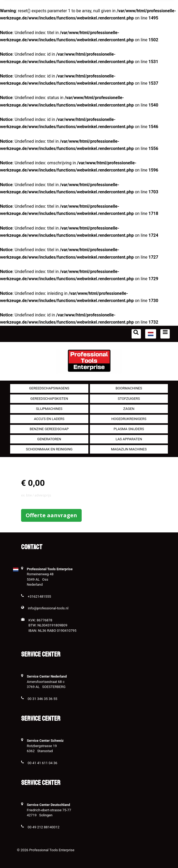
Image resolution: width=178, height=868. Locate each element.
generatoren (49, 439)
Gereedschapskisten (49, 399)
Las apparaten (129, 439)
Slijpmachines (49, 409)
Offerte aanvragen (51, 515)
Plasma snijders (129, 429)
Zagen (129, 409)
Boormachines (129, 388)
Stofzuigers (129, 399)
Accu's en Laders (49, 419)
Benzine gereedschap (49, 429)
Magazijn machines (129, 449)
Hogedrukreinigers (129, 419)
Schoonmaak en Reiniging (49, 449)
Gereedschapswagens (49, 388)
